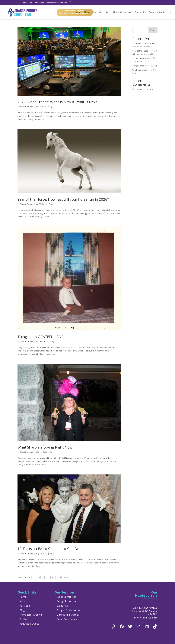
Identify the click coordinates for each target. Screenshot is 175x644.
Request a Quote (157, 12)
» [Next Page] (60, 577)
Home (78, 12)
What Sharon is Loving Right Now (45, 447)
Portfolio (98, 12)
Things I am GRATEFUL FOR (41, 337)
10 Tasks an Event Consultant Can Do (48, 549)
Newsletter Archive (122, 12)
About (87, 12)
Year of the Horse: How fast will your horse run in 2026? (63, 199)
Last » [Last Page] (66, 577)
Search (153, 30)
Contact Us (140, 12)
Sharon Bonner (27, 107)
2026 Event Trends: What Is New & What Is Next (57, 102)
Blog (108, 12)
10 (53, 577)
